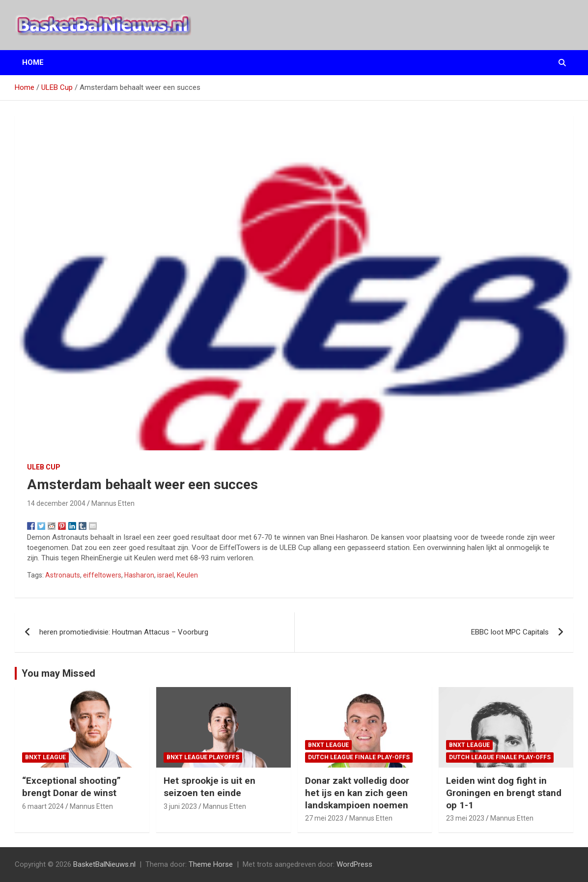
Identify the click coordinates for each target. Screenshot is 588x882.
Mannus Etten (113, 503)
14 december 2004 (56, 503)
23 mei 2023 (465, 818)
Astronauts (63, 575)
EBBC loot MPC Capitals (510, 632)
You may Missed (58, 673)
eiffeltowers (102, 575)
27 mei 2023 (324, 818)
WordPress (354, 864)
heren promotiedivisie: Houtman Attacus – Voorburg (124, 632)
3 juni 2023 (180, 806)
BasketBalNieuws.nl (104, 864)
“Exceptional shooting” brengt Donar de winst (71, 787)
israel (166, 575)
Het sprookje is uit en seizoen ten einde (210, 787)
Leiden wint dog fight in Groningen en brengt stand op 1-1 (504, 793)
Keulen (187, 575)
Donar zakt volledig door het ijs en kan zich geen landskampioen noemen (357, 793)
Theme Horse (211, 864)
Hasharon (139, 575)
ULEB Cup (44, 467)
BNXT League (45, 757)
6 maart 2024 (43, 806)
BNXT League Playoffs (203, 757)
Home (33, 62)
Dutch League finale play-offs (359, 757)
